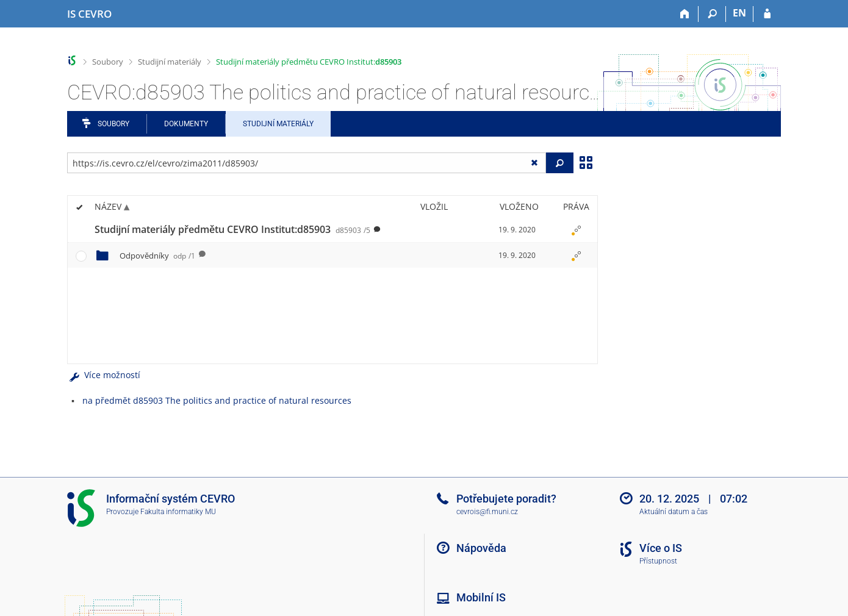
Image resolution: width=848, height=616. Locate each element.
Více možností (104, 375)
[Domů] (685, 14)
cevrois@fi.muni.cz (487, 512)
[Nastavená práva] (576, 230)
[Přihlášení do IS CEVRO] (767, 14)
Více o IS (661, 548)
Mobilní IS (481, 597)
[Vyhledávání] (712, 14)
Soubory (108, 62)
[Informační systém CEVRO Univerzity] (89, 14)
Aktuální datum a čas (674, 512)
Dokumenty (186, 124)
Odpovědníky (157, 256)
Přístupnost (658, 561)
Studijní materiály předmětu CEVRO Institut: (309, 62)
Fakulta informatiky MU (178, 512)
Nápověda (481, 548)
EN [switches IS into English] (739, 13)
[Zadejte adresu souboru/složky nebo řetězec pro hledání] (307, 163)
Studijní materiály (170, 62)
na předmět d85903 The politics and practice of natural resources (217, 400)
